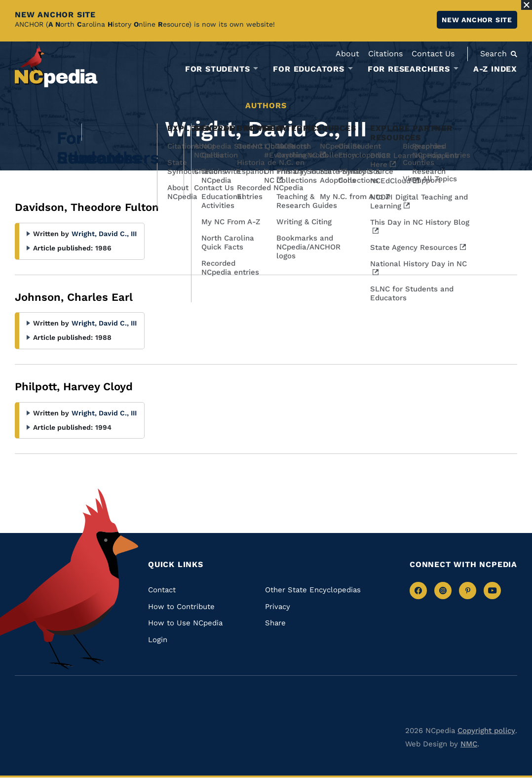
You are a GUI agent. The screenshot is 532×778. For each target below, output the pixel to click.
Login (158, 640)
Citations (385, 54)
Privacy (278, 607)
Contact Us (433, 54)
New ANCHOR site (477, 20)
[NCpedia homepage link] (56, 66)
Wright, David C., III (104, 234)
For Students (218, 69)
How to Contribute (181, 607)
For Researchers (409, 69)
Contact (162, 590)
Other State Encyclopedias (313, 590)
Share (275, 623)
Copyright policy (486, 731)
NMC (469, 744)
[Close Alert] (527, 5)
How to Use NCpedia (185, 623)
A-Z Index (495, 69)
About (347, 54)
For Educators (308, 69)
